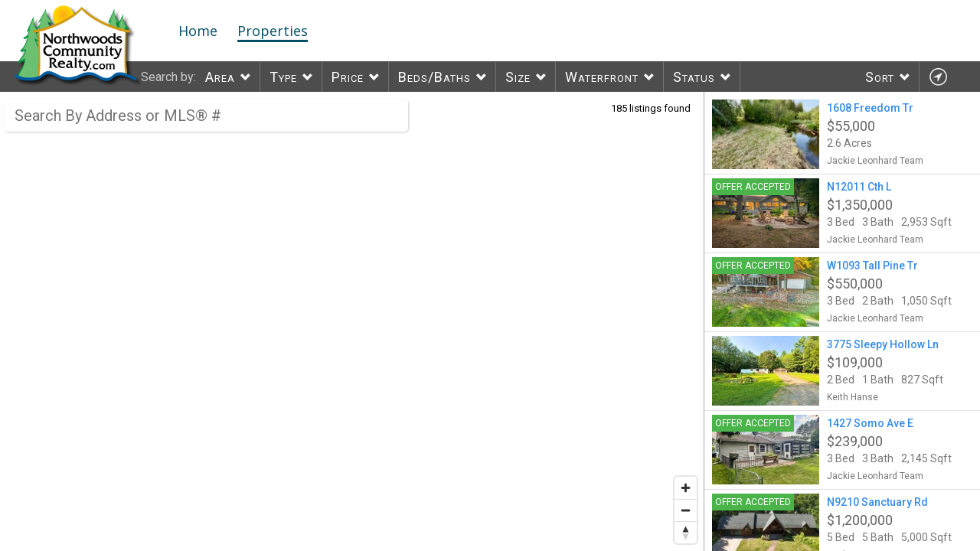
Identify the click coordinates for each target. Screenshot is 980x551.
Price (348, 77)
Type (283, 77)
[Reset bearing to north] (686, 532)
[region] (352, 321)
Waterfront (602, 77)
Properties (273, 31)
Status (694, 77)
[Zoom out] (686, 510)
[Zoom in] (686, 488)
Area (220, 77)
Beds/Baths (434, 77)
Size (518, 77)
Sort (880, 77)
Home (198, 31)
